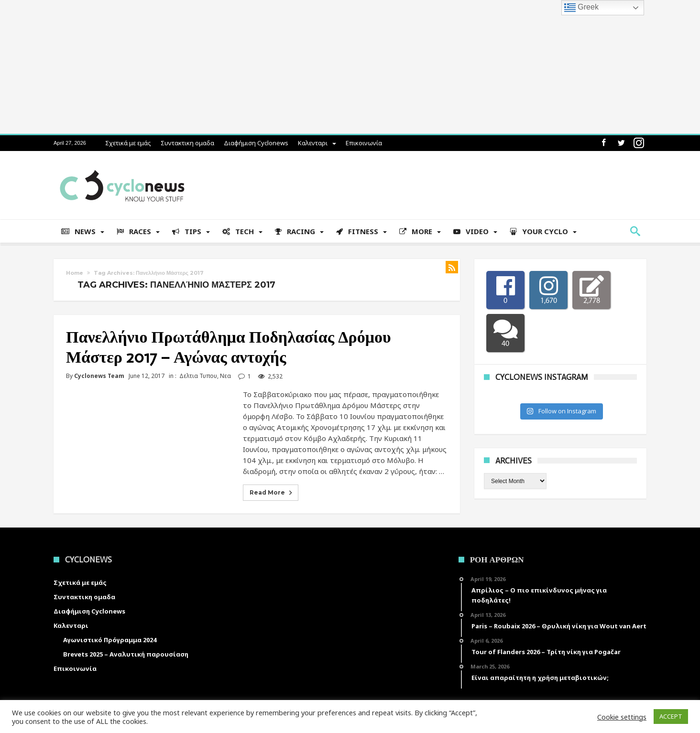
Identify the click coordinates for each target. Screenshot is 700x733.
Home (75, 273)
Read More (272, 493)
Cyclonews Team (99, 376)
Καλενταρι (313, 143)
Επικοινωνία (364, 143)
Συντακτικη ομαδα (187, 143)
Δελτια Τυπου (198, 376)
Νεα (225, 376)
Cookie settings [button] (622, 717)
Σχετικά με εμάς (128, 143)
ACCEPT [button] (671, 716)
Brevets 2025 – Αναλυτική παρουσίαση (126, 654)
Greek (581, 8)
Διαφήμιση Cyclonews (256, 143)
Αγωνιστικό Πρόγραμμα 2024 (110, 640)
